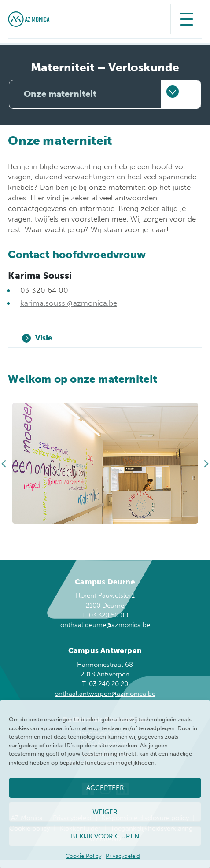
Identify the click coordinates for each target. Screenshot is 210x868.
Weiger (105, 812)
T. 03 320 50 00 (105, 615)
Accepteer (105, 788)
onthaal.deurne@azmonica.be (105, 625)
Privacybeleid (123, 856)
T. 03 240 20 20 (105, 684)
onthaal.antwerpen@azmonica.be (105, 694)
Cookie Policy (83, 856)
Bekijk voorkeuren (105, 836)
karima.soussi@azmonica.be (69, 303)
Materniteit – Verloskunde (105, 68)
